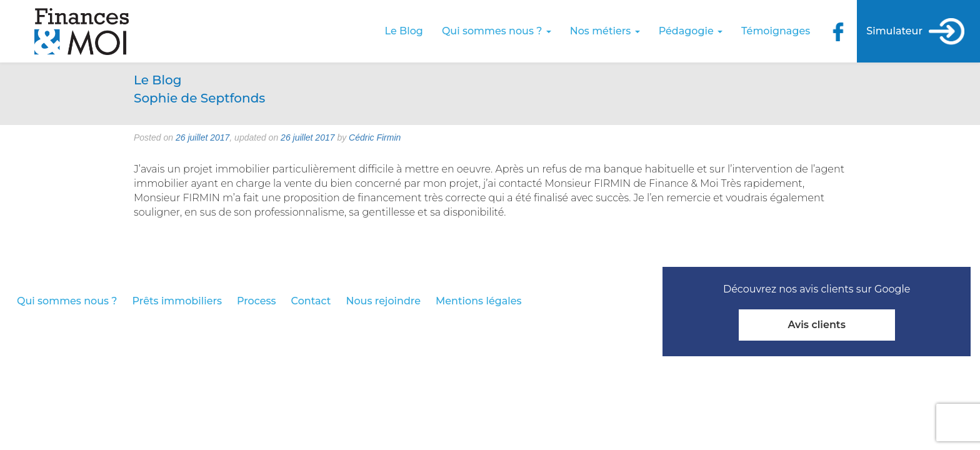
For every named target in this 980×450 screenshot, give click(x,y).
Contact (311, 301)
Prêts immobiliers (177, 301)
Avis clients (816, 325)
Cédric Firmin (375, 137)
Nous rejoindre (383, 301)
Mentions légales (479, 301)
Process (257, 301)
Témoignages (776, 31)
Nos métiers (605, 31)
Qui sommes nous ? (497, 31)
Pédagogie (691, 31)
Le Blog (404, 31)
